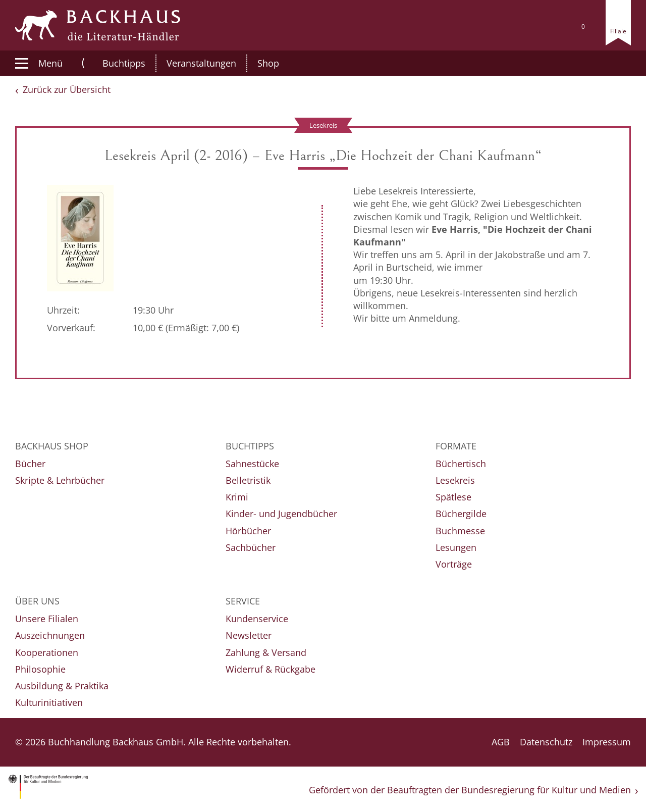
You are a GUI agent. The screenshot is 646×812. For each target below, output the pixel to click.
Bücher (30, 464)
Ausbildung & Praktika (62, 686)
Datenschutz (546, 742)
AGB (501, 742)
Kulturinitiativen (49, 702)
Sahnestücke (252, 464)
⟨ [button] (83, 63)
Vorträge (454, 564)
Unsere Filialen (47, 619)
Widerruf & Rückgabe (271, 669)
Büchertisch (461, 464)
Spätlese (453, 497)
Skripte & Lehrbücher (60, 480)
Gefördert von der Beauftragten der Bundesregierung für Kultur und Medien (470, 790)
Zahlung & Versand (266, 652)
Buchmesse (460, 531)
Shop (258, 63)
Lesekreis (455, 480)
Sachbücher (251, 547)
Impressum (607, 742)
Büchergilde (461, 514)
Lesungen (456, 547)
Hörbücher (248, 531)
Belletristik (248, 480)
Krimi (237, 497)
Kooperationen (47, 652)
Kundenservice (257, 619)
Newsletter (249, 635)
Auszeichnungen (50, 635)
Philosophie (40, 669)
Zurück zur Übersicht (67, 89)
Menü (39, 63)
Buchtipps (113, 63)
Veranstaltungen (191, 63)
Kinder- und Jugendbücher (281, 514)
